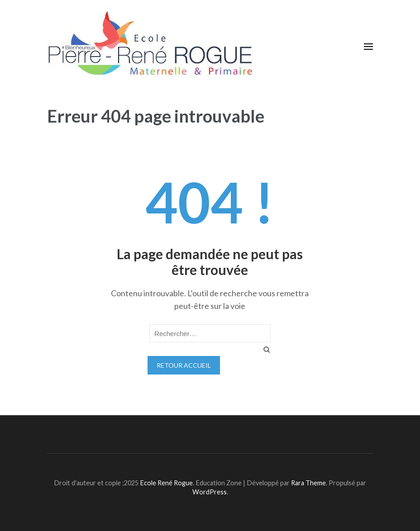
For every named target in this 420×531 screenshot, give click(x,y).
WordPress (210, 492)
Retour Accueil (184, 365)
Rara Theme (308, 483)
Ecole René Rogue (166, 483)
